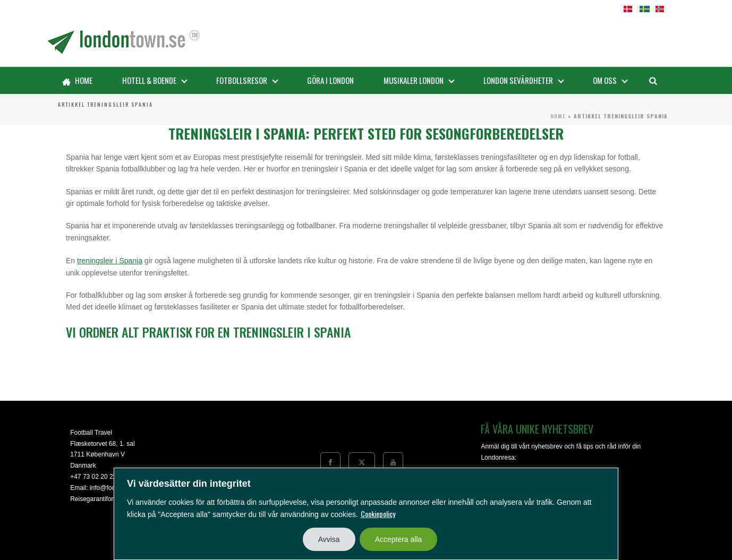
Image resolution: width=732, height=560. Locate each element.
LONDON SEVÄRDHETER (524, 80)
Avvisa (329, 539)
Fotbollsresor (247, 80)
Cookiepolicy (378, 514)
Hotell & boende (155, 80)
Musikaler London (419, 80)
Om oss (610, 80)
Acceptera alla (399, 539)
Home (77, 80)
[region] (366, 514)
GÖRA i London (330, 80)
